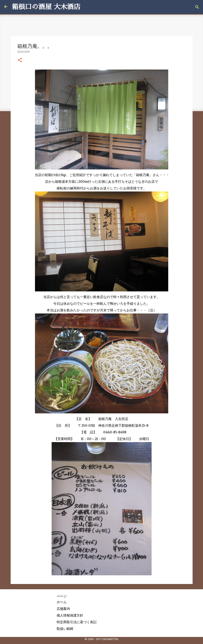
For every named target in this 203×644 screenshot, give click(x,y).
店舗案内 (63, 609)
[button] (20, 60)
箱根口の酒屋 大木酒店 (46, 7)
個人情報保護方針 (70, 615)
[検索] (197, 7)
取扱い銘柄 (65, 629)
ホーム (62, 602)
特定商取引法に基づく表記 (77, 622)
